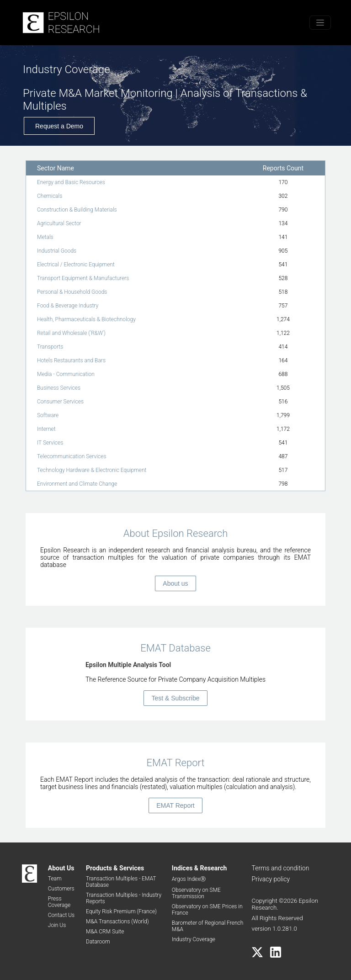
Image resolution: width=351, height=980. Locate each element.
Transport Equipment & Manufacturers (83, 278)
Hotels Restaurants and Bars (71, 360)
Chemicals (50, 196)
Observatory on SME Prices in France (207, 910)
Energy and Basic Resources (71, 182)
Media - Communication (66, 374)
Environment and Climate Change (77, 484)
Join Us (57, 925)
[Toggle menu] (320, 23)
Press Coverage (59, 902)
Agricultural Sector (59, 223)
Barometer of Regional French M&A (208, 926)
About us (175, 583)
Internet (46, 429)
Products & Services (115, 868)
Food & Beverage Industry (68, 306)
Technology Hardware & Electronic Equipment (92, 470)
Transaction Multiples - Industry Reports (124, 898)
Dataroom (98, 942)
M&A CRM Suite (105, 932)
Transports (50, 347)
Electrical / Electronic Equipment (76, 265)
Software (48, 415)
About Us (61, 868)
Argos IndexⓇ (189, 879)
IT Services (50, 443)
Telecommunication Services (72, 456)
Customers (61, 889)
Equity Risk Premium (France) (121, 911)
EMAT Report (175, 805)
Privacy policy (271, 879)
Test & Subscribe (175, 698)
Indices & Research (199, 868)
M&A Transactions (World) (117, 922)
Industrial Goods (57, 251)
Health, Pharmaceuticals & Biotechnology (86, 319)
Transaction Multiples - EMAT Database (121, 882)
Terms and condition (281, 868)
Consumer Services (60, 402)
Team (55, 879)
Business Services (59, 388)
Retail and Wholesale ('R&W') (71, 333)
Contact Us (61, 915)
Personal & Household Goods (72, 292)
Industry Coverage (194, 939)
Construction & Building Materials (77, 210)
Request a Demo (59, 126)
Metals (45, 237)
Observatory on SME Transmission (196, 893)
